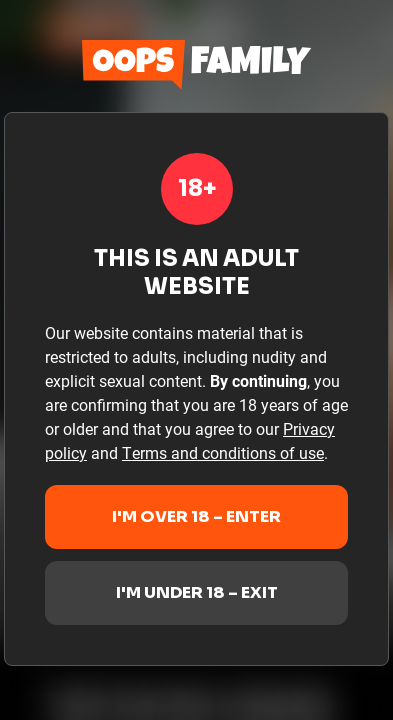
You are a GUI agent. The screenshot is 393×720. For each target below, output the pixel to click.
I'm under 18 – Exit (197, 592)
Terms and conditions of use (223, 452)
